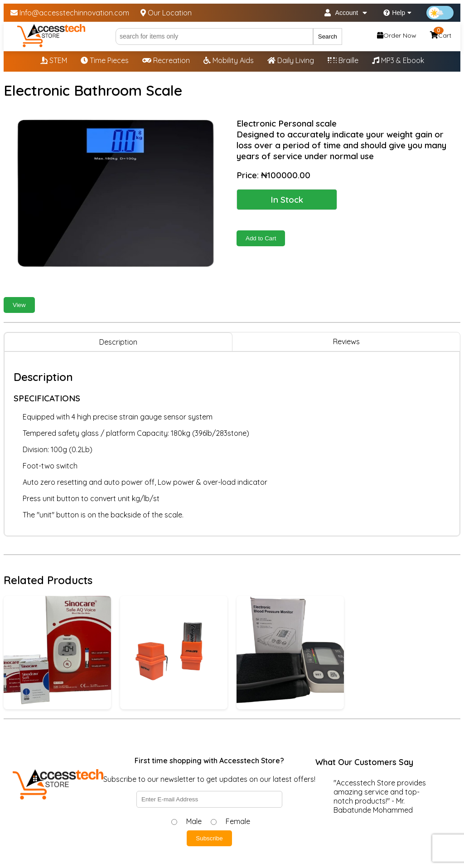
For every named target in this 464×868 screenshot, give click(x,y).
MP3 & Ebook (398, 60)
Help (397, 13)
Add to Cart (261, 238)
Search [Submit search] (328, 37)
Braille (343, 60)
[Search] (214, 37)
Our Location (166, 13)
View (19, 305)
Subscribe (209, 838)
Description (118, 342)
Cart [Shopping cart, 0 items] (441, 34)
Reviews (346, 341)
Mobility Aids (229, 60)
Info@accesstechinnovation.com (70, 13)
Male (194, 821)
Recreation (166, 60)
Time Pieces (105, 60)
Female (238, 821)
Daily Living (291, 60)
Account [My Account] (346, 13)
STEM (54, 60)
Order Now (397, 35)
